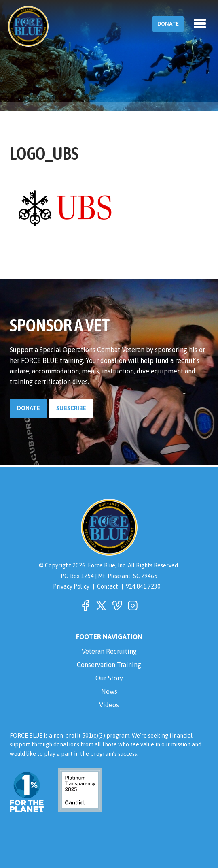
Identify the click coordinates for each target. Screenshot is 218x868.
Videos (109, 705)
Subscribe (71, 408)
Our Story (109, 678)
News (109, 691)
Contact (108, 586)
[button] (85, 606)
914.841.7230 (143, 586)
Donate (29, 408)
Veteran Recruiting (109, 651)
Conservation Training (109, 665)
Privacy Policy (71, 586)
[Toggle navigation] (200, 23)
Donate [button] (168, 24)
